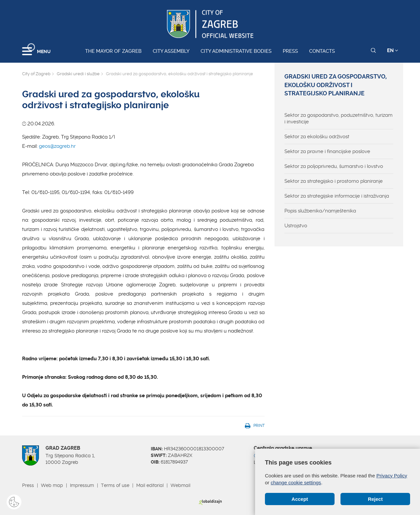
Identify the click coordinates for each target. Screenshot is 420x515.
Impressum (82, 485)
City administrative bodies (236, 51)
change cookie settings (296, 483)
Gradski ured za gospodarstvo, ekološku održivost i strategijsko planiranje (336, 85)
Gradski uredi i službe (78, 74)
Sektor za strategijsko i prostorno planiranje (334, 181)
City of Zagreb (36, 74)
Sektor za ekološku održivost (317, 137)
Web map (52, 485)
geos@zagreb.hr (57, 146)
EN (393, 50)
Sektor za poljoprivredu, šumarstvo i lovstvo (334, 166)
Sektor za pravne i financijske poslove (327, 151)
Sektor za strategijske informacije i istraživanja (337, 196)
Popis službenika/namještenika (320, 211)
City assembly (171, 51)
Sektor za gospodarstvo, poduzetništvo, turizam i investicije (339, 118)
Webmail (180, 485)
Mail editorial (150, 485)
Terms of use (115, 485)
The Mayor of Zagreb (113, 51)
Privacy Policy (392, 476)
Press (290, 51)
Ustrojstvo (296, 226)
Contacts (322, 51)
